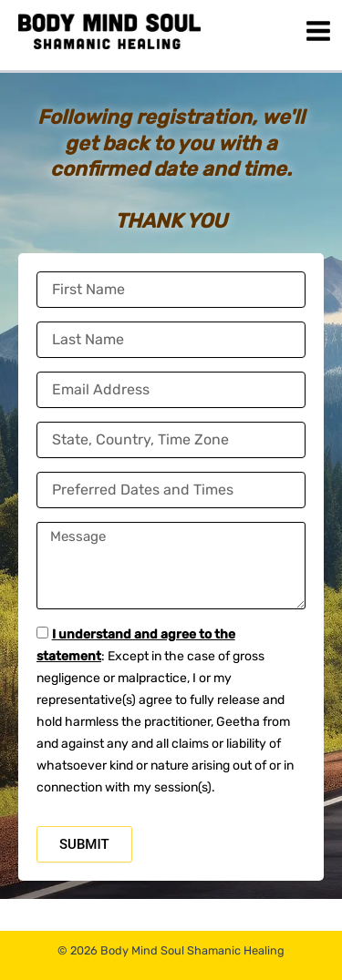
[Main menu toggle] (318, 31)
